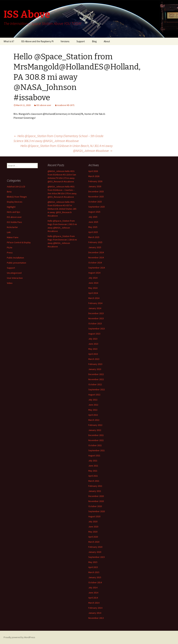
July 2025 (93, 217)
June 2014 (93, 593)
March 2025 (94, 237)
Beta (9, 192)
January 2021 (95, 491)
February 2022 (95, 425)
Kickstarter (12, 227)
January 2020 (95, 552)
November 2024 (96, 257)
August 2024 (94, 273)
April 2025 (93, 232)
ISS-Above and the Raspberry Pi (37, 41)
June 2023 (93, 344)
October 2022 (95, 384)
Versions (65, 41)
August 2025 (94, 212)
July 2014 (93, 587)
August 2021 (94, 455)
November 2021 (96, 440)
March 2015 (94, 572)
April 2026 (93, 171)
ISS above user (44, 105)
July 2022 (93, 400)
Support (81, 41)
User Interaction (15, 278)
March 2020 (94, 542)
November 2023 (96, 318)
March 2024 (94, 298)
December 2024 (96, 252)
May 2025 (93, 227)
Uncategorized (14, 273)
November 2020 (96, 501)
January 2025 (95, 247)
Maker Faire (13, 237)
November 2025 (96, 197)
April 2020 (93, 537)
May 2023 (93, 349)
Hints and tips (14, 212)
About (107, 41)
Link (9, 232)
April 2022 (93, 415)
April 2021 (93, 476)
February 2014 (95, 608)
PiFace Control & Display (19, 242)
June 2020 (93, 527)
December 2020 (96, 496)
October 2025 (95, 202)
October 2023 (95, 323)
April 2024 (93, 293)
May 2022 (93, 410)
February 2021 (95, 486)
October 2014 (95, 582)
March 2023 (94, 359)
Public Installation (15, 258)
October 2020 (95, 506)
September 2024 (97, 268)
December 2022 (96, 374)
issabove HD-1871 (66, 105)
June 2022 (93, 405)
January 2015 (95, 577)
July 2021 (93, 461)
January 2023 (95, 369)
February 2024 (95, 303)
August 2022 (94, 395)
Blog (94, 41)
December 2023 (96, 313)
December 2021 (96, 435)
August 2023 (94, 334)
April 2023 (93, 354)
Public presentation (17, 263)
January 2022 (95, 430)
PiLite (10, 247)
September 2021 (97, 450)
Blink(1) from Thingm (17, 197)
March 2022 (94, 420)
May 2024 (93, 288)
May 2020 (93, 532)
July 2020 (93, 521)
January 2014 (95, 613)
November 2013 (96, 618)
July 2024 (93, 278)
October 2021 (95, 445)
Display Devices (15, 202)
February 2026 (95, 181)
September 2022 (97, 389)
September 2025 (97, 207)
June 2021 (93, 466)
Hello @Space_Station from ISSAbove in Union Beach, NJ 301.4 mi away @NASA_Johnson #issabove (67, 148)
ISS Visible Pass (14, 222)
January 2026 (95, 186)
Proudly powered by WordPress (19, 637)
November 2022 (96, 379)
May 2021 (93, 471)
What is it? (9, 41)
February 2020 (95, 547)
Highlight (11, 207)
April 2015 (93, 567)
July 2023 (93, 339)
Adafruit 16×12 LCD (16, 187)
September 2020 (97, 511)
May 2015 (93, 562)
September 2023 (97, 329)
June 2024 (93, 283)
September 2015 (97, 557)
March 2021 (94, 481)
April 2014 (93, 598)
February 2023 (95, 364)
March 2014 (94, 603)
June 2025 (93, 222)
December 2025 (96, 191)
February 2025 (95, 242)
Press (10, 253)
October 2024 (95, 263)
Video (10, 283)
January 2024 (95, 308)
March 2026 (94, 176)
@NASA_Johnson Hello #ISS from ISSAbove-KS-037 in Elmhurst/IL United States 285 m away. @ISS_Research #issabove (62, 209)
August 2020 (94, 516)
